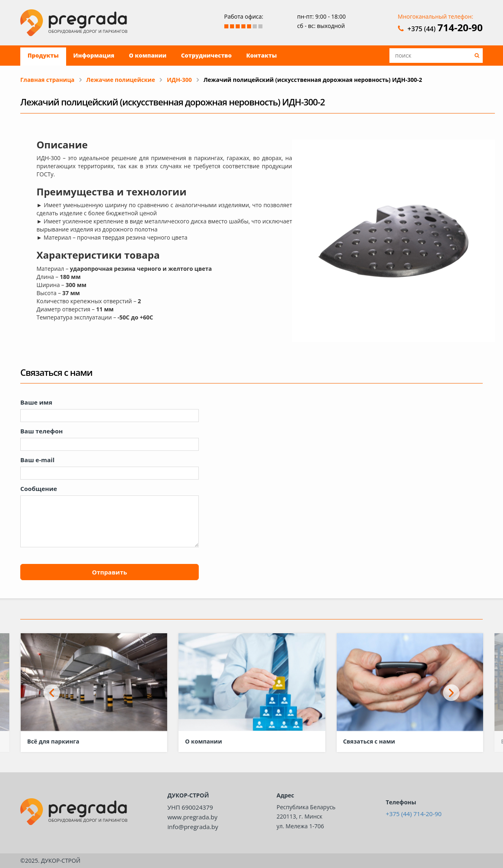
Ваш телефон (42, 431)
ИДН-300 (179, 80)
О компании (148, 55)
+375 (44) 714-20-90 (414, 814)
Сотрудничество (206, 55)
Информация (94, 55)
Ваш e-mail (37, 460)
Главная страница (47, 80)
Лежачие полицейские (121, 80)
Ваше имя (36, 402)
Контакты (261, 55)
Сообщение (39, 489)
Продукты (43, 55)
